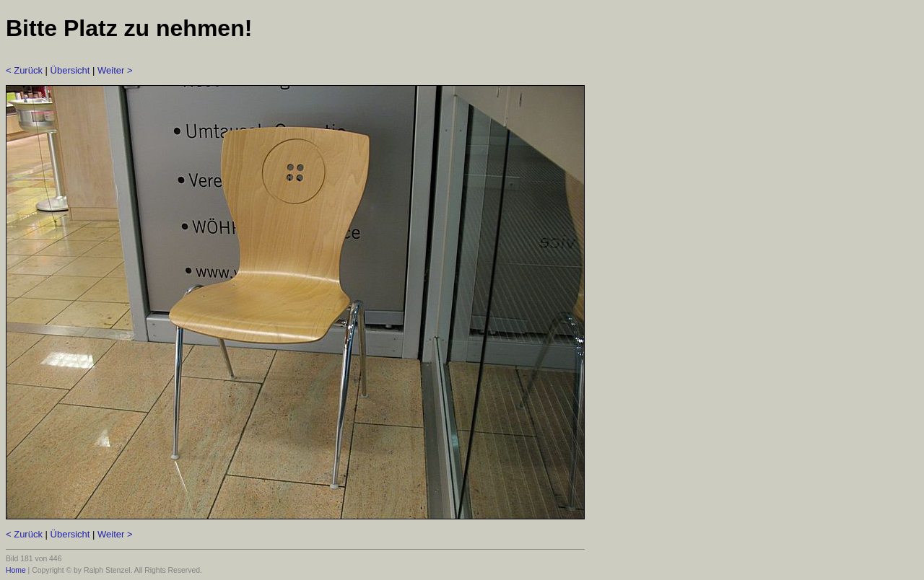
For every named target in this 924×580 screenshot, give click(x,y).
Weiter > (115, 70)
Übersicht (70, 70)
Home (16, 570)
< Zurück (24, 70)
